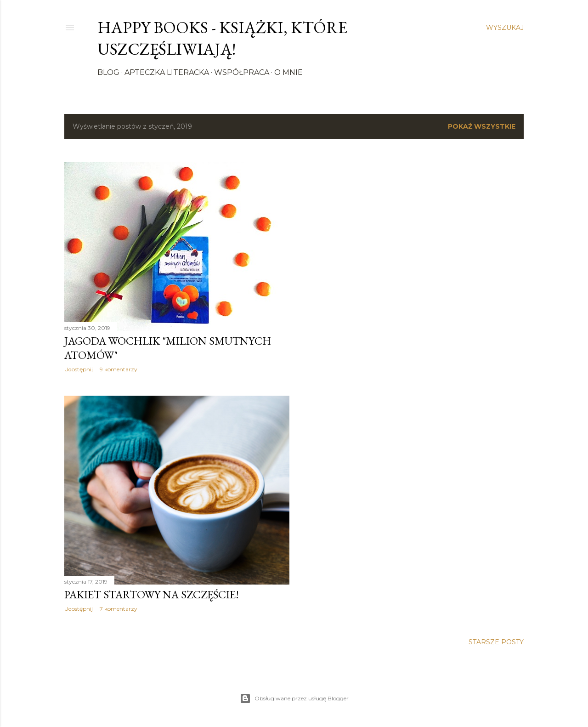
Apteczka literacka (167, 72)
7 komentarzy (119, 609)
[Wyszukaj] (505, 28)
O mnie (288, 72)
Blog (108, 72)
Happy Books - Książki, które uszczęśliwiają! (222, 38)
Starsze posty (496, 642)
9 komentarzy (119, 369)
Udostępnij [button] (79, 369)
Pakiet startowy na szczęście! (152, 594)
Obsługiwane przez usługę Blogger (294, 699)
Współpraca (242, 72)
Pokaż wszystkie (482, 126)
